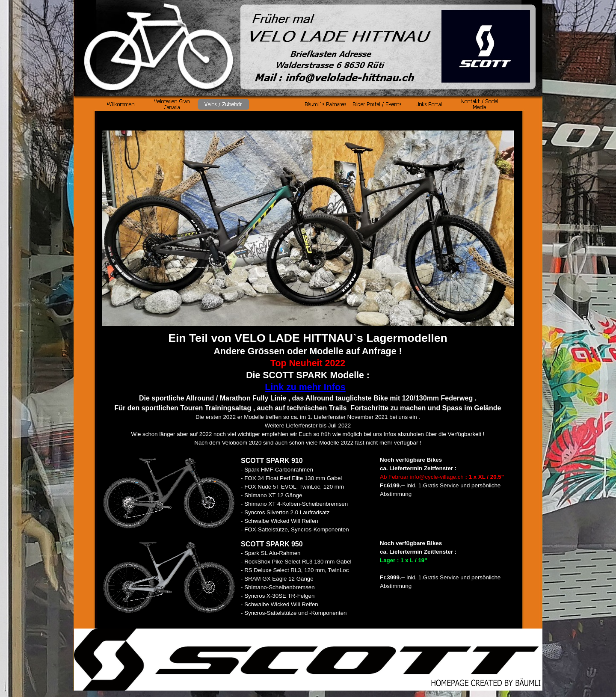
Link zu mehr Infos (305, 387)
